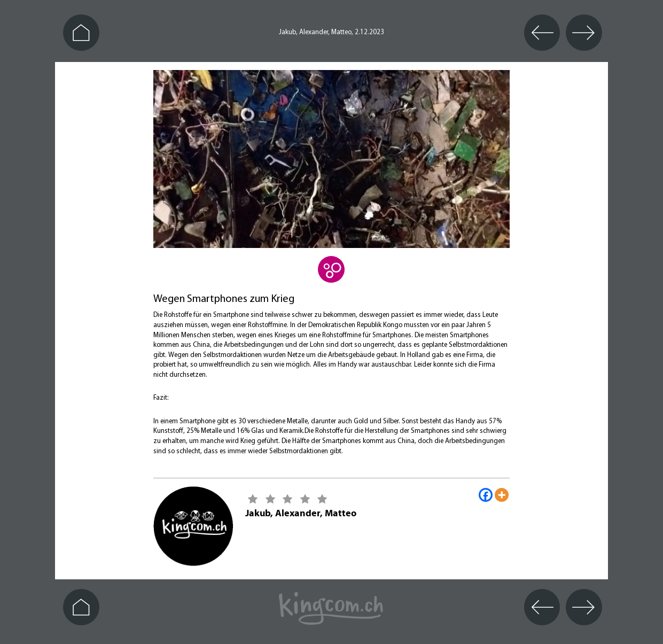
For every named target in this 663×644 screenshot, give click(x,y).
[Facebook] (486, 495)
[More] (502, 495)
